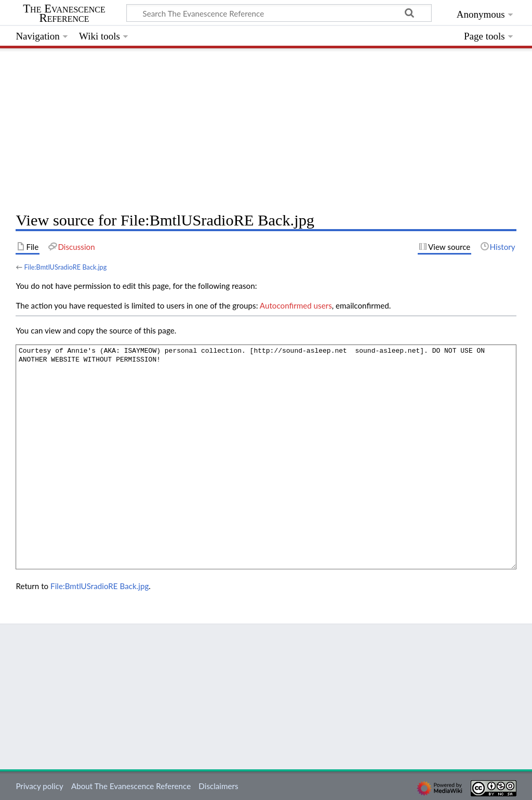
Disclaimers (218, 786)
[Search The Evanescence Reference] (279, 13)
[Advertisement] (266, 127)
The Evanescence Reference (64, 14)
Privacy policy (39, 786)
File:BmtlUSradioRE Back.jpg (65, 267)
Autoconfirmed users (296, 305)
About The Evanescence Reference (131, 786)
